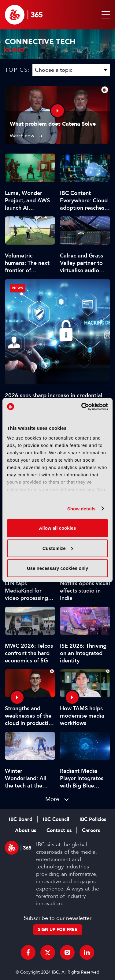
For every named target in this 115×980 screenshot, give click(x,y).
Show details (82, 508)
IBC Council (56, 819)
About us (26, 830)
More (52, 799)
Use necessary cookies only (57, 568)
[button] (105, 15)
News (18, 288)
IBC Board (21, 819)
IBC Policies (93, 819)
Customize (58, 548)
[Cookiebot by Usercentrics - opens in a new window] (82, 406)
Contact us (59, 830)
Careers (91, 830)
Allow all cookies (58, 528)
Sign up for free (58, 930)
